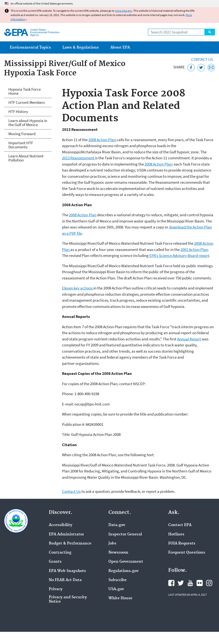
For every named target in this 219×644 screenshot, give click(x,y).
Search (210, 32)
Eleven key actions (78, 288)
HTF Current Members (27, 102)
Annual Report (189, 339)
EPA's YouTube (190, 583)
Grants (55, 562)
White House (120, 598)
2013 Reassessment (79, 158)
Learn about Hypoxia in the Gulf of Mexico (28, 123)
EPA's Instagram (209, 583)
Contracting (60, 553)
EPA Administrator (66, 534)
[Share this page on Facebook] (191, 68)
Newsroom (118, 553)
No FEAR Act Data (65, 580)
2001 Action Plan (194, 250)
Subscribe (118, 580)
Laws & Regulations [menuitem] (81, 47)
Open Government (126, 562)
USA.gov (116, 589)
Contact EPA (180, 525)
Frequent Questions (187, 553)
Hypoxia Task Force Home (25, 91)
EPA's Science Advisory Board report (179, 255)
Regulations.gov (124, 571)
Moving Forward (22, 134)
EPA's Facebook (171, 583)
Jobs (112, 544)
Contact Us (202, 59)
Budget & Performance (70, 544)
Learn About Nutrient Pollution (26, 158)
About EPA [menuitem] (120, 47)
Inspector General (125, 534)
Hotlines (176, 534)
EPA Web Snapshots (67, 571)
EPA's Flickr (200, 583)
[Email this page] (211, 68)
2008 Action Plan (102, 140)
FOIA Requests (182, 544)
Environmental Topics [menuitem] (30, 47)
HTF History (18, 111)
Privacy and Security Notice (68, 600)
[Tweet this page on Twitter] (201, 68)
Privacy (56, 589)
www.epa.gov (124, 11)
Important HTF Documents (21, 145)
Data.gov (117, 525)
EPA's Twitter (181, 583)
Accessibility (61, 525)
